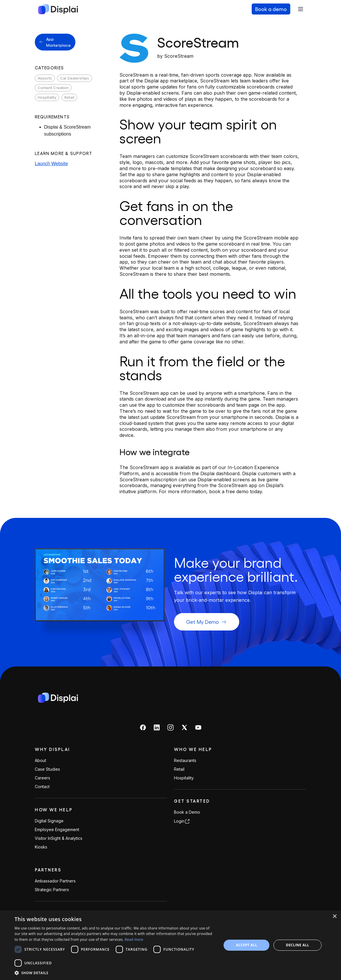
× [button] (334, 917)
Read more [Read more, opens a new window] (134, 940)
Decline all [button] (298, 945)
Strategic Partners (52, 890)
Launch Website (51, 164)
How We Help (54, 810)
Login (182, 822)
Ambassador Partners (55, 881)
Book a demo (271, 9)
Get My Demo (207, 622)
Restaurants (185, 761)
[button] (115, 973)
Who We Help (193, 749)
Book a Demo (187, 812)
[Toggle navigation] (300, 9)
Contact (42, 787)
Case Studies (47, 769)
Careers (42, 778)
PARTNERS (48, 870)
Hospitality (47, 97)
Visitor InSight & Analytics (59, 838)
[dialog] (170, 945)
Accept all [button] (246, 945)
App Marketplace (55, 42)
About (40, 761)
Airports (45, 78)
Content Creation (53, 88)
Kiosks (41, 847)
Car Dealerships (75, 78)
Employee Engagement (57, 830)
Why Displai (52, 749)
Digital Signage (49, 821)
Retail (69, 97)
